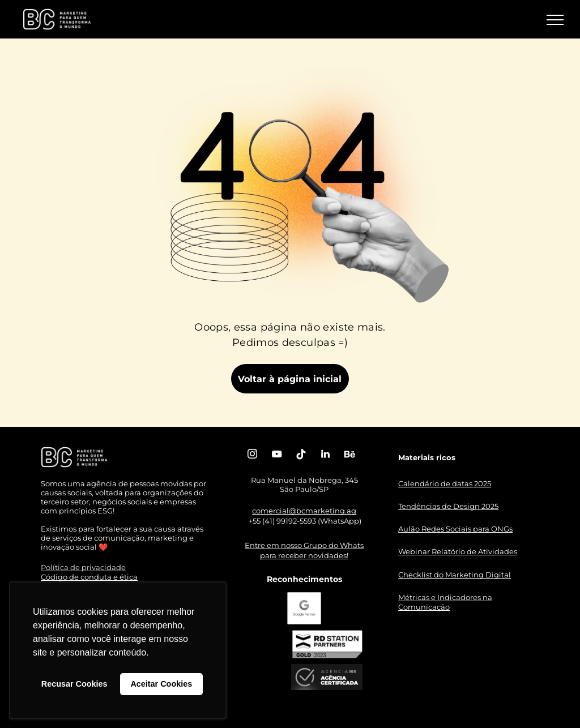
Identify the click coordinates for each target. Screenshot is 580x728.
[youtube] (276, 455)
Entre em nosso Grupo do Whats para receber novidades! (304, 550)
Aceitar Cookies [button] (161, 684)
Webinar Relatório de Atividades (458, 551)
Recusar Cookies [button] (74, 684)
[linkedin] (325, 455)
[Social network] (349, 455)
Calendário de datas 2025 (445, 483)
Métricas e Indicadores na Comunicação (445, 602)
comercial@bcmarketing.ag (304, 511)
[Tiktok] (301, 455)
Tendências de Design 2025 (448, 506)
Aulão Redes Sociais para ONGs (455, 529)
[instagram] (252, 455)
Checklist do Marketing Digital (455, 575)
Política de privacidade (83, 567)
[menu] (555, 20)
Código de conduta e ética (89, 577)
